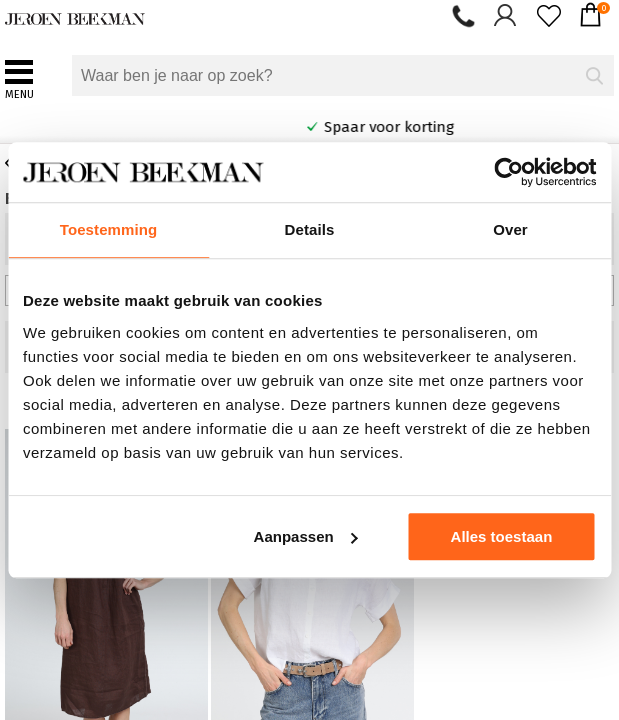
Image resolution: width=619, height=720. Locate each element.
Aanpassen (306, 536)
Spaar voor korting (475, 127)
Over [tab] (510, 229)
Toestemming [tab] (109, 229)
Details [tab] (310, 229)
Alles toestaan (502, 536)
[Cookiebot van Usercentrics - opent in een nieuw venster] (508, 172)
